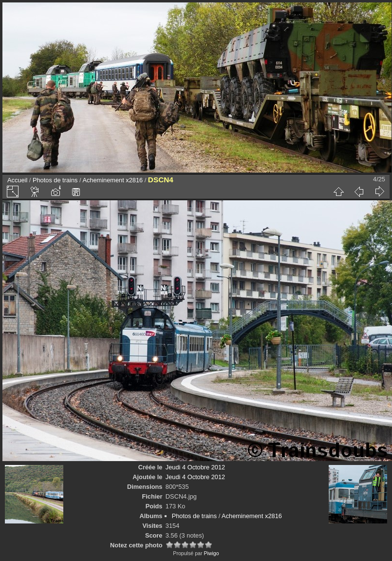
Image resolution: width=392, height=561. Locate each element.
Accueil (17, 180)
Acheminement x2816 (112, 180)
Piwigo (211, 553)
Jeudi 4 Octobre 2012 (195, 467)
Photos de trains (55, 180)
